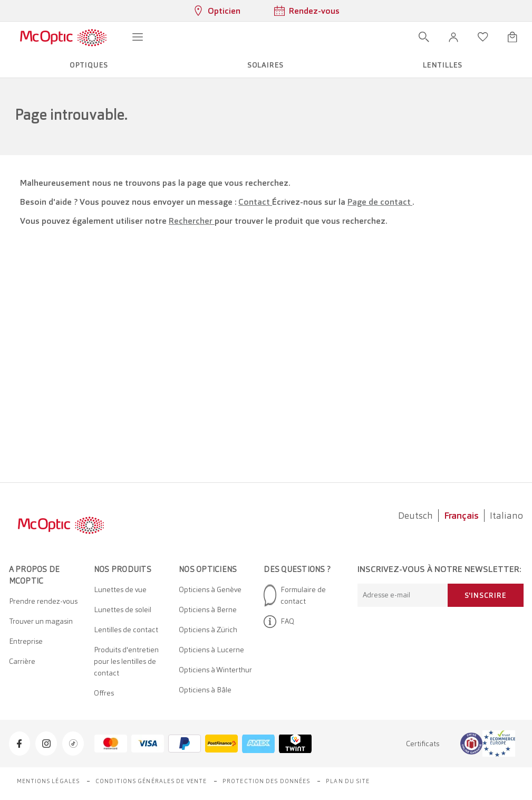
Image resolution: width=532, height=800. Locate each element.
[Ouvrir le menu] (138, 37)
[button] (453, 37)
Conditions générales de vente (151, 781)
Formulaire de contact (295, 595)
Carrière (22, 661)
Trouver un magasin (41, 621)
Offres (104, 693)
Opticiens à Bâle (205, 690)
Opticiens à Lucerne (211, 650)
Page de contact (380, 202)
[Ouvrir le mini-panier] (512, 37)
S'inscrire (486, 595)
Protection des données (266, 781)
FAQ (279, 622)
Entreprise (26, 641)
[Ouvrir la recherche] (424, 37)
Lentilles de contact (126, 630)
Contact (255, 202)
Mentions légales (49, 781)
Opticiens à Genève (210, 589)
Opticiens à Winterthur (215, 670)
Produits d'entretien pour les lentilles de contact (126, 661)
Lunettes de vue (120, 589)
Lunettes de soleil (123, 609)
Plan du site (348, 781)
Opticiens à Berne (208, 609)
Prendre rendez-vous (43, 601)
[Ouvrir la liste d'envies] (483, 37)
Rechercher (192, 221)
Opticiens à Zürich (208, 630)
